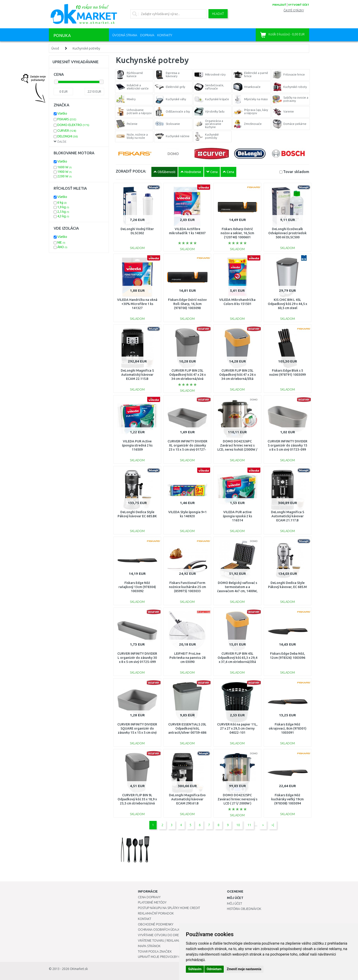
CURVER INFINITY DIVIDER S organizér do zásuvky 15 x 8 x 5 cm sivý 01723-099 (287, 445)
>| (273, 825)
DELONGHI (68, 136)
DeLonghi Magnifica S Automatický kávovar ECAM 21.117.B (288, 516)
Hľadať (218, 14)
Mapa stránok (149, 946)
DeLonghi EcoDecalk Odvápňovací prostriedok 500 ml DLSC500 (287, 233)
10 (238, 825)
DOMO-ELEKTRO (73, 125)
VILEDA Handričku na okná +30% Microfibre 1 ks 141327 (137, 304)
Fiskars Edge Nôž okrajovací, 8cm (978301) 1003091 (288, 728)
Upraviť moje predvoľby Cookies (165, 957)
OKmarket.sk (79, 969)
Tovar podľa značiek (155, 951)
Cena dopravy (149, 897)
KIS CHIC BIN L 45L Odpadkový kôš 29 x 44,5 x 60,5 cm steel (287, 304)
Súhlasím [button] (195, 969)
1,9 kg (63, 207)
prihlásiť (279, 5)
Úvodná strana (125, 35)
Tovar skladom (296, 172)
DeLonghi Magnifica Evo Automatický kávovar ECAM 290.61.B (187, 799)
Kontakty (165, 35)
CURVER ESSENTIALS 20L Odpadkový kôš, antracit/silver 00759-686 (187, 728)
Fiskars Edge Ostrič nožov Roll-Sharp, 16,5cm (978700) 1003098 (187, 304)
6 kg (62, 202)
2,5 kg (63, 212)
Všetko (62, 113)
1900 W (64, 172)
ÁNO (62, 247)
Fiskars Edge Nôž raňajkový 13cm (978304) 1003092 (137, 587)
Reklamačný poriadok (156, 913)
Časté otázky (294, 10)
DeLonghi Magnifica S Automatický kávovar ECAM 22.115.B (137, 375)
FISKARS (67, 119)
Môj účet (234, 904)
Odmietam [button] (214, 969)
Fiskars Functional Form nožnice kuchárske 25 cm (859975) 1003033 (187, 587)
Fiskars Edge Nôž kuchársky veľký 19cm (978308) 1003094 (287, 799)
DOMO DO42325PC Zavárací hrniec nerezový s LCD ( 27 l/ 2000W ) (237, 799)
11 (249, 825)
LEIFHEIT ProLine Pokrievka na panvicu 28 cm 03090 (187, 658)
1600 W (64, 167)
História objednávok (244, 909)
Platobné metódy (152, 902)
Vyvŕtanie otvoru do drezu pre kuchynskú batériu (179, 935)
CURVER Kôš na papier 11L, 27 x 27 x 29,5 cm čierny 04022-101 (237, 728)
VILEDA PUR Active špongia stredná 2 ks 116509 (137, 445)
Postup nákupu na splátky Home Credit (169, 908)
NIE (61, 242)
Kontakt (145, 919)
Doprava (147, 35)
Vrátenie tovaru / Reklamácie (162, 941)
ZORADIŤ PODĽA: (131, 171)
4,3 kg (63, 216)
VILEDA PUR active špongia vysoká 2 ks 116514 (237, 516)
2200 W (64, 176)
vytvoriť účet (299, 5)
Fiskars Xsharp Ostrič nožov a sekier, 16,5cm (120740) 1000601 (237, 233)
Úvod (55, 48)
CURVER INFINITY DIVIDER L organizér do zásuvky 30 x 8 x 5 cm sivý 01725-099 (137, 658)
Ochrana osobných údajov (160, 930)
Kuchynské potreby (86, 48)
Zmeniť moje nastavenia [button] (244, 969)
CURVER (67, 131)
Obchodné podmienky (156, 924)
